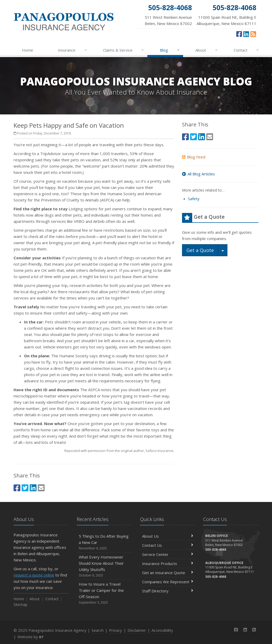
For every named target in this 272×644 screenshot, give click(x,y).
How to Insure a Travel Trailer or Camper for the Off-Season (104, 593)
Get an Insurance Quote (168, 573)
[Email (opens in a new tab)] (41, 488)
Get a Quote (200, 250)
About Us (168, 536)
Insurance (73, 50)
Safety (194, 199)
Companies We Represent (168, 582)
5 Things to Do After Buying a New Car (104, 542)
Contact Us (168, 545)
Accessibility (162, 630)
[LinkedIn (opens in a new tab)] (246, 34)
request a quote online (34, 575)
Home (28, 50)
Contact (247, 50)
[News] (253, 34)
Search (98, 630)
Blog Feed (194, 157)
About (207, 50)
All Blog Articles (198, 174)
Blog (170, 50)
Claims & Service (124, 50)
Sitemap (20, 605)
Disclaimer (137, 630)
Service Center (168, 554)
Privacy (116, 630)
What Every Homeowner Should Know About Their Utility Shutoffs (104, 566)
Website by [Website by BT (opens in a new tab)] (31, 637)
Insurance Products (168, 563)
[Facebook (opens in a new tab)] (239, 34)
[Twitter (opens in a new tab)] (25, 488)
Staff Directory (168, 591)
